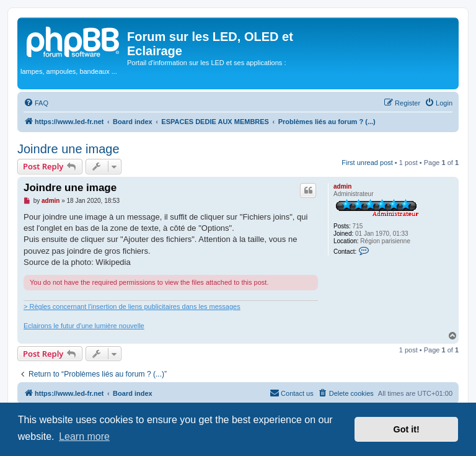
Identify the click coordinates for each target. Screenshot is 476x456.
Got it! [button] (407, 429)
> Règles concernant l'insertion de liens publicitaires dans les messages (132, 306)
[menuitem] (36, 103)
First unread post (367, 163)
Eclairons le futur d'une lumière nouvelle (84, 326)
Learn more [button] (84, 436)
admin (342, 186)
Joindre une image (68, 149)
